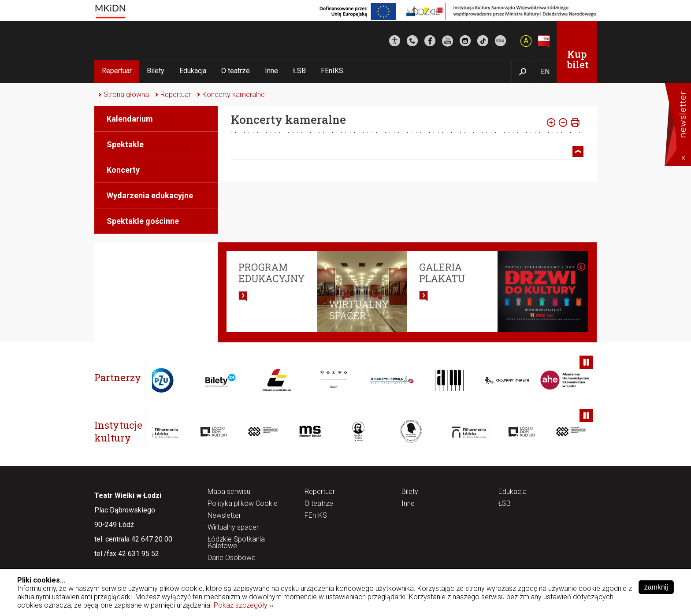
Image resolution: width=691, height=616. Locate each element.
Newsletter (224, 516)
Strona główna (126, 95)
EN (545, 72)
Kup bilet (578, 59)
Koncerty (123, 170)
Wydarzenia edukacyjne (150, 195)
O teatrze (236, 71)
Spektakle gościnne (143, 221)
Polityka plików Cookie (243, 504)
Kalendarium (130, 119)
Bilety (156, 71)
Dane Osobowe (232, 558)
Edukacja (193, 71)
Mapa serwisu (229, 492)
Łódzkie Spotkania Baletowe (236, 543)
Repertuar (117, 71)
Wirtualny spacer (233, 528)
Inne (271, 71)
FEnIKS (332, 71)
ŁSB (299, 71)
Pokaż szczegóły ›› (244, 605)
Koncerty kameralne (234, 95)
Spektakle (125, 144)
